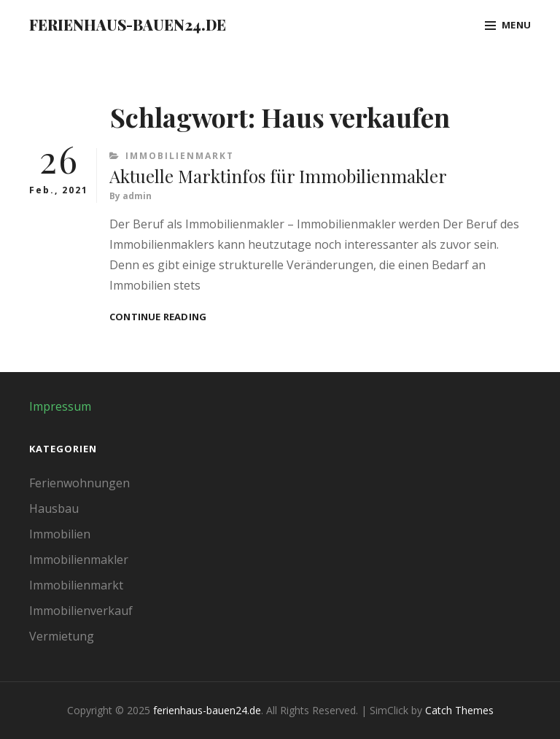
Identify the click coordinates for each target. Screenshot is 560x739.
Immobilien (60, 534)
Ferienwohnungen (79, 483)
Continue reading (158, 317)
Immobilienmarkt (180, 156)
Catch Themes (459, 710)
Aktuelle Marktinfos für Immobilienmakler (278, 176)
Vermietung (62, 636)
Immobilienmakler (79, 560)
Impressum (60, 406)
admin (137, 196)
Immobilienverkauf (81, 611)
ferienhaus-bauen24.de (128, 24)
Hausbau (54, 508)
